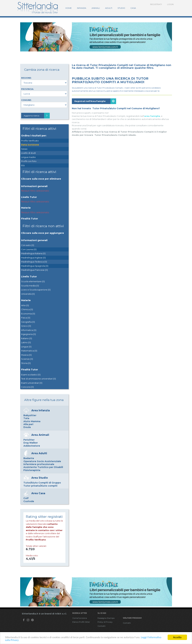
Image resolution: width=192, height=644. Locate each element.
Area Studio (40, 478)
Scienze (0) (27, 359)
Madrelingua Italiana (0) (33, 253)
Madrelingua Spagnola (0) (35, 266)
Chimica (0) (27, 309)
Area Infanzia (41, 410)
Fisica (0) (26, 318)
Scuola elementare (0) (33, 281)
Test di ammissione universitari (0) (39, 379)
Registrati (156, 4)
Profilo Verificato (30, 141)
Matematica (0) (29, 351)
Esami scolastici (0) (31, 375)
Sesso (24, 149)
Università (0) (28, 294)
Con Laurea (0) (29, 249)
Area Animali (40, 435)
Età (23, 165)
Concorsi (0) (27, 387)
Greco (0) (26, 326)
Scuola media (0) (30, 286)
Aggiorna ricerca (37, 116)
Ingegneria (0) (29, 334)
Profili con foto (29, 161)
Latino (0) (26, 342)
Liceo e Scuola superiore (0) (36, 290)
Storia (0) (26, 363)
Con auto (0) (28, 245)
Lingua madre (28, 157)
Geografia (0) (28, 322)
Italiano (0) (27, 338)
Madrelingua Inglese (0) (33, 258)
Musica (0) (26, 355)
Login (170, 4)
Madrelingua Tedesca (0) (34, 262)
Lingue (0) (26, 347)
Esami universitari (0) (32, 383)
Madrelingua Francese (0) (34, 270)
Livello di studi (28, 153)
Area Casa (38, 493)
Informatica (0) (29, 330)
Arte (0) (25, 305)
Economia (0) (28, 314)
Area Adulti (39, 453)
